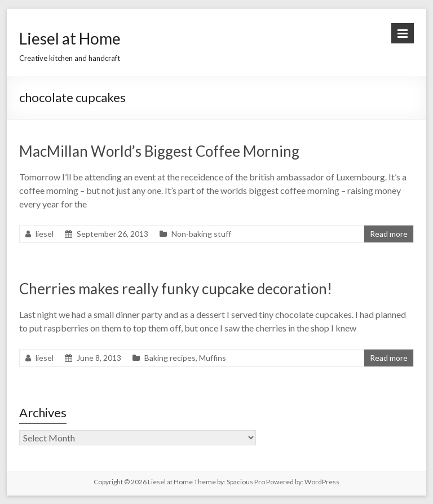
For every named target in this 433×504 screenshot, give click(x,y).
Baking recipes (170, 358)
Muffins (213, 358)
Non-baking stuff (201, 234)
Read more (389, 234)
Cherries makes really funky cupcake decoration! (176, 289)
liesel (45, 234)
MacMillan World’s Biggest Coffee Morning (159, 151)
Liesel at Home (70, 38)
